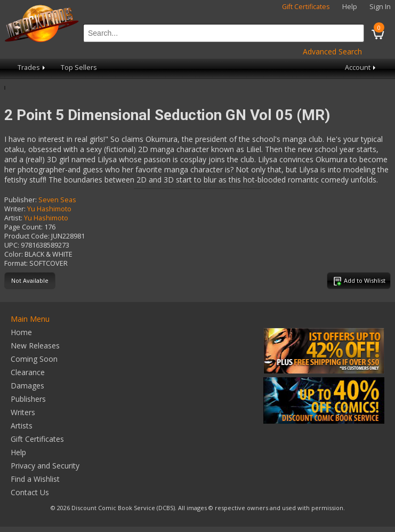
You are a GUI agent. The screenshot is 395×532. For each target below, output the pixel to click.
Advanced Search (332, 51)
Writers (23, 412)
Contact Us (30, 492)
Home (21, 332)
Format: (16, 263)
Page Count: (23, 227)
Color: (14, 254)
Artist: (13, 218)
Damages (27, 386)
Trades (32, 68)
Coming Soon (34, 359)
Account (361, 68)
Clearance (28, 372)
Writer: (15, 209)
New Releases (35, 346)
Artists (22, 426)
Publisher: (21, 200)
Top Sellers (79, 68)
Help (350, 7)
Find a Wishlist (35, 479)
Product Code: (27, 236)
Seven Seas (57, 200)
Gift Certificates (306, 7)
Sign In (380, 7)
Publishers (28, 399)
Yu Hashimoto (49, 209)
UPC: (12, 245)
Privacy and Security (45, 466)
